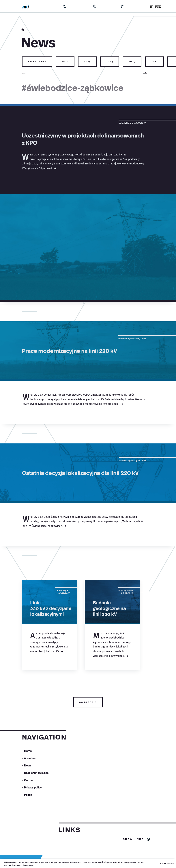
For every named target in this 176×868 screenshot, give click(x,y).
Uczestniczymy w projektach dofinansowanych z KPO (83, 139)
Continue (16, 865)
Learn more (28, 865)
